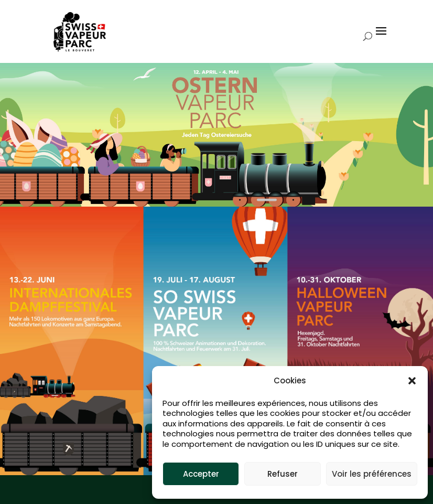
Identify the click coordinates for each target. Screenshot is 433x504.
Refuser (283, 474)
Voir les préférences (372, 474)
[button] (412, 381)
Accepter (201, 474)
